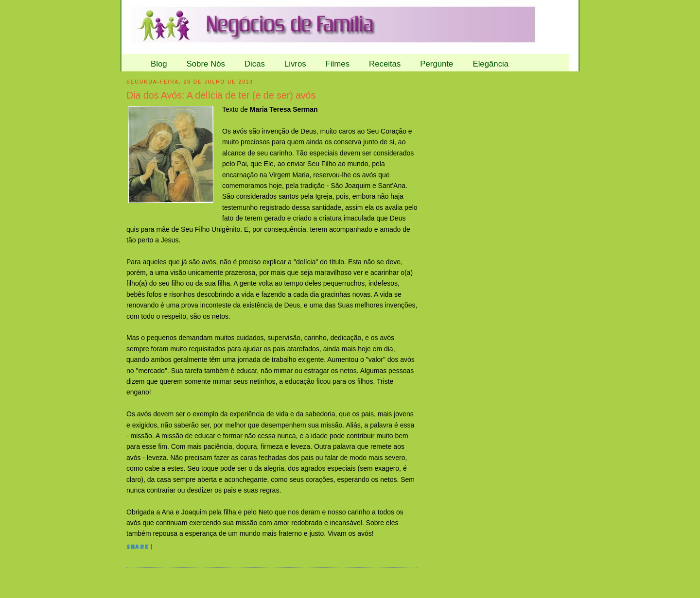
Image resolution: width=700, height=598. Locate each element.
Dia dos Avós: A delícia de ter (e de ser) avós (221, 95)
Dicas (255, 64)
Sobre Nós (206, 64)
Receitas (385, 64)
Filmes (338, 64)
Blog (159, 64)
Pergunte (437, 64)
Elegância (490, 64)
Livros (295, 64)
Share (138, 548)
